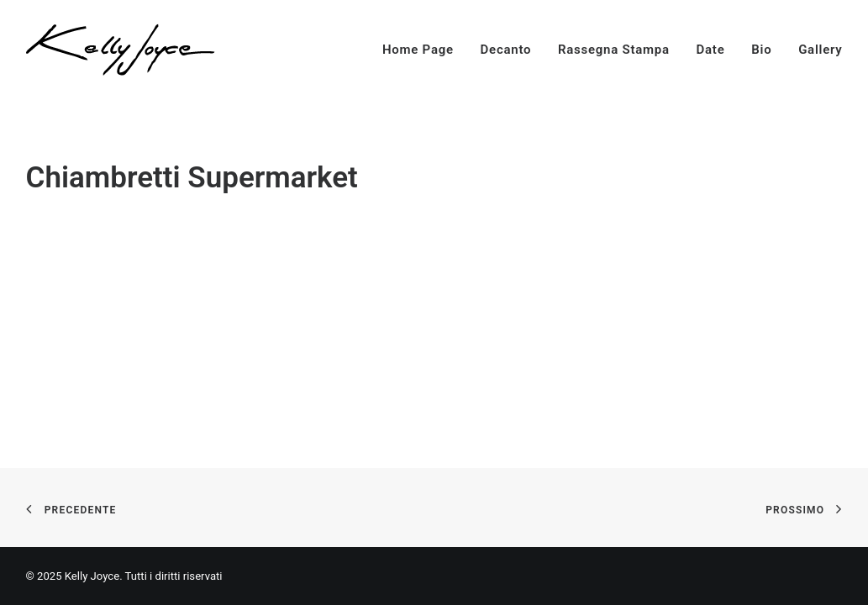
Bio (761, 50)
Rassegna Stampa (614, 50)
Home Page (418, 50)
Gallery (820, 50)
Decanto (506, 50)
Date (711, 50)
